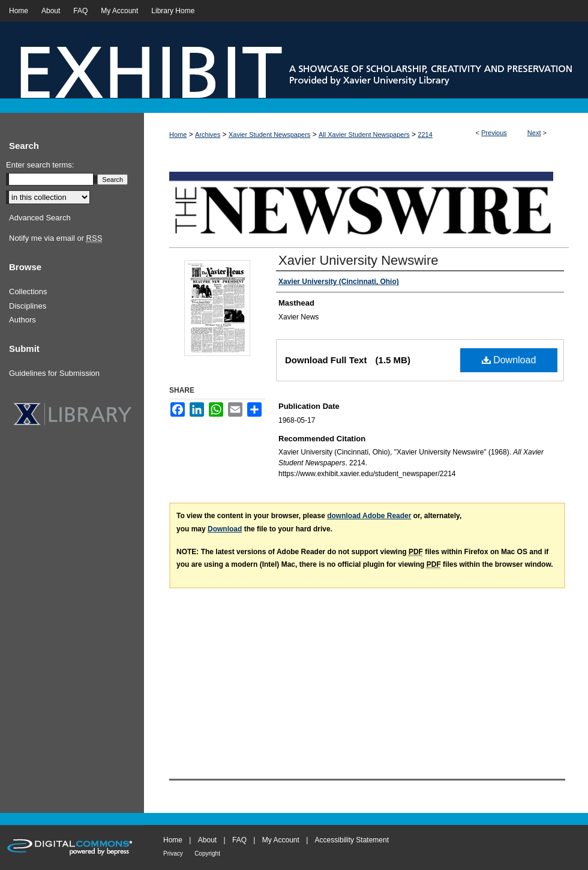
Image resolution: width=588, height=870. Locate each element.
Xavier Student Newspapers (269, 134)
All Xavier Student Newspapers (364, 134)
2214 (425, 134)
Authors (22, 320)
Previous (494, 133)
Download (509, 360)
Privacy (173, 853)
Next (534, 133)
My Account (281, 840)
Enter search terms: (40, 165)
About (207, 840)
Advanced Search (40, 218)
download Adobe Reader (369, 516)
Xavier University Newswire (358, 260)
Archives (208, 134)
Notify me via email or (55, 238)
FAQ (239, 840)
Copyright (207, 853)
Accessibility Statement (352, 840)
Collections (28, 292)
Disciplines (28, 306)
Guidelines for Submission (54, 373)
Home (178, 134)
